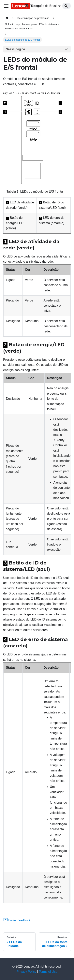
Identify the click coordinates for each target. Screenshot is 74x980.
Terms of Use (48, 971)
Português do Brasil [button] (41, 6)
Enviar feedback (17, 920)
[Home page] (7, 18)
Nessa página (15, 49)
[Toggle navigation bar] (6, 6)
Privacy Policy (26, 971)
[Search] (67, 6)
